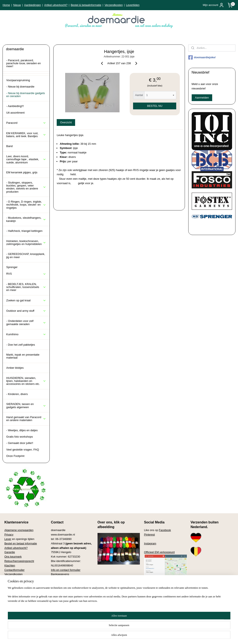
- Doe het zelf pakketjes (21, 345)
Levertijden (133, 5)
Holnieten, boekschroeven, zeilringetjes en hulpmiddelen (26, 243)
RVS (26, 274)
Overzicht (66, 122)
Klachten (10, 565)
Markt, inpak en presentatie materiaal (23, 356)
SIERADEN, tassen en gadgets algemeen (26, 405)
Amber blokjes (15, 368)
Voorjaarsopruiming (18, 80)
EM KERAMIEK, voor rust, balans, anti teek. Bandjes (26, 135)
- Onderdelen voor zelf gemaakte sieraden (26, 322)
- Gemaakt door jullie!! (20, 443)
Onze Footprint (15, 456)
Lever (8, 539)
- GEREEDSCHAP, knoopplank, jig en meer (25, 255)
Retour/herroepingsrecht (19, 561)
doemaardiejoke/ (202, 57)
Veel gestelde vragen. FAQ (23, 450)
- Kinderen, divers (17, 394)
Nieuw (17, 5)
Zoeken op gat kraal (26, 300)
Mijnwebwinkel (159, 636)
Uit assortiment (15, 113)
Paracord (26, 123)
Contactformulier (14, 570)
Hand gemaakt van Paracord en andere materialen (26, 419)
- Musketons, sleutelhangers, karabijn (26, 219)
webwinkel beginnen (126, 636)
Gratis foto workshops (19, 437)
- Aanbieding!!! (15, 106)
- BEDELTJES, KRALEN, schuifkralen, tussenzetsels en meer (26, 287)
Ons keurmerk (13, 557)
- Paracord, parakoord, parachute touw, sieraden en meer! (23, 63)
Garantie (10, 552)
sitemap (105, 636)
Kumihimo (26, 334)
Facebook (165, 530)
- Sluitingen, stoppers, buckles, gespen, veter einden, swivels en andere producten (26, 187)
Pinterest (149, 535)
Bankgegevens (60, 574)
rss (113, 636)
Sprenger (12, 267)
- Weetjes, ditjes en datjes (22, 430)
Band (9, 146)
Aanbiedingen (33, 5)
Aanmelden (202, 98)
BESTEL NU (155, 106)
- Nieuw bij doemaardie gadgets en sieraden (25, 95)
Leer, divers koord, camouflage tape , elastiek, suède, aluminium (26, 159)
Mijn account (213, 5)
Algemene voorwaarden (19, 530)
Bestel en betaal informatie (21, 543)
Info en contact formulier (66, 570)
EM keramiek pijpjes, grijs (22, 172)
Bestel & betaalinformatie (86, 5)
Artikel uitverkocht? (56, 5)
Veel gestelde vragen (17, 579)
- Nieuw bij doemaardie (20, 87)
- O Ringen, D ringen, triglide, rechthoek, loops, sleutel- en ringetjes (26, 205)
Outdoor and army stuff (26, 311)
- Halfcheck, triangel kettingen (24, 231)
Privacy (9, 535)
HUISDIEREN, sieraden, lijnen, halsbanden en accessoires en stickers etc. (26, 381)
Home (6, 5)
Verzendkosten (114, 5)
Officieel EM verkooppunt (159, 552)
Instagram (150, 543)
